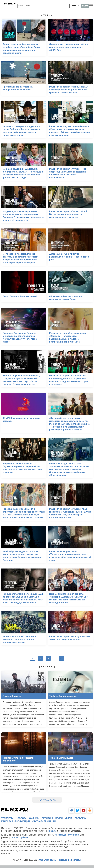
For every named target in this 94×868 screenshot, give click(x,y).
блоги (59, 818)
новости (21, 818)
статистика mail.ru (44, 821)
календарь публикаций (16, 821)
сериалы (47, 818)
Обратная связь (48, 860)
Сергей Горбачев (20, 837)
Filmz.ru (52, 831)
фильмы (34, 818)
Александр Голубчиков (67, 835)
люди (69, 818)
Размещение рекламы (69, 860)
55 (61, 658)
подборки (81, 818)
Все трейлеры (47, 800)
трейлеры (7, 818)
